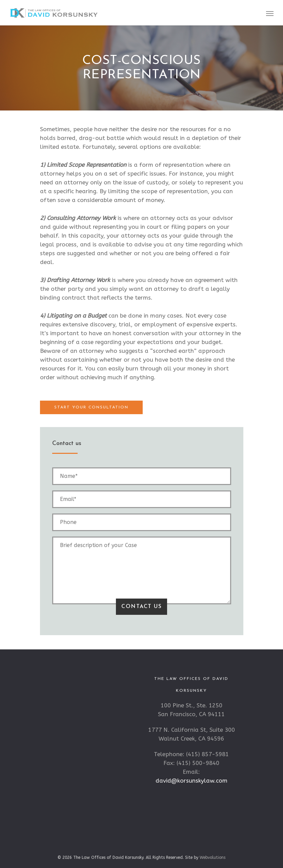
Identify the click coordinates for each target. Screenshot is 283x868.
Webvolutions (213, 857)
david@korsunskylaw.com (191, 781)
